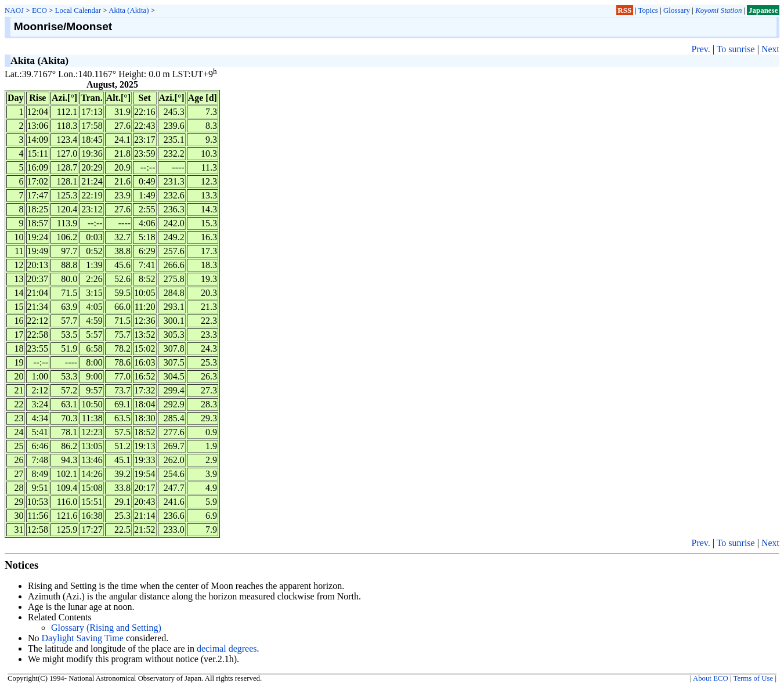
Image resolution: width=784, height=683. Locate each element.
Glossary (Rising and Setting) (106, 628)
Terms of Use (753, 678)
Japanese (763, 10)
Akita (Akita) (129, 10)
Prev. (700, 49)
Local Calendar (78, 10)
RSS (624, 10)
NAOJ (14, 10)
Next (770, 49)
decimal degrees (227, 648)
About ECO (711, 678)
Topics (648, 10)
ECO (39, 10)
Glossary (677, 10)
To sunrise (736, 49)
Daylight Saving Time (83, 638)
